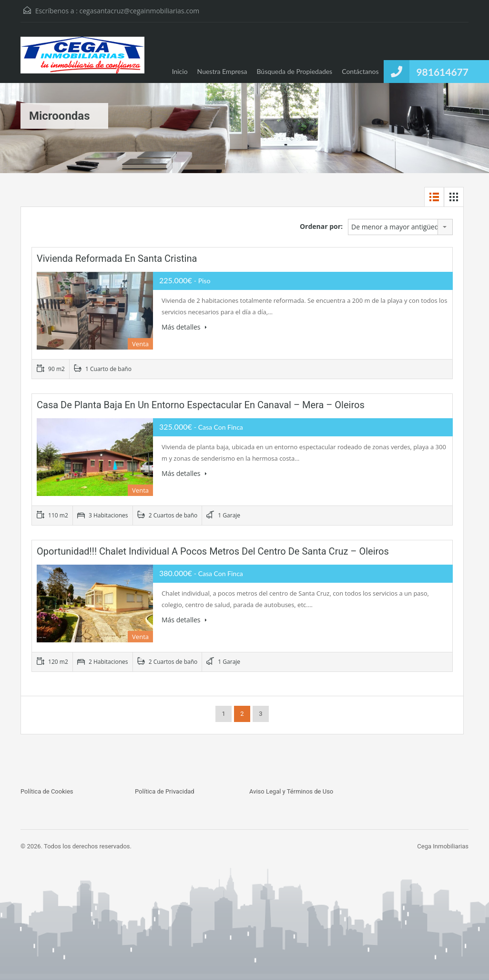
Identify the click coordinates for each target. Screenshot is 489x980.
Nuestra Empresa (222, 71)
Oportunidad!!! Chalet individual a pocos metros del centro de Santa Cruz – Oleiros (213, 551)
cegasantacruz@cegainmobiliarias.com (140, 11)
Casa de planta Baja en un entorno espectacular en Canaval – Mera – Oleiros (201, 405)
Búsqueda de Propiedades (294, 71)
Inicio (180, 71)
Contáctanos (360, 71)
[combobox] (400, 227)
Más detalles (184, 327)
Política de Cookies (47, 791)
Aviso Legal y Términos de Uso (291, 791)
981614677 (442, 72)
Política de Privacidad (165, 791)
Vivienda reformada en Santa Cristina (117, 258)
